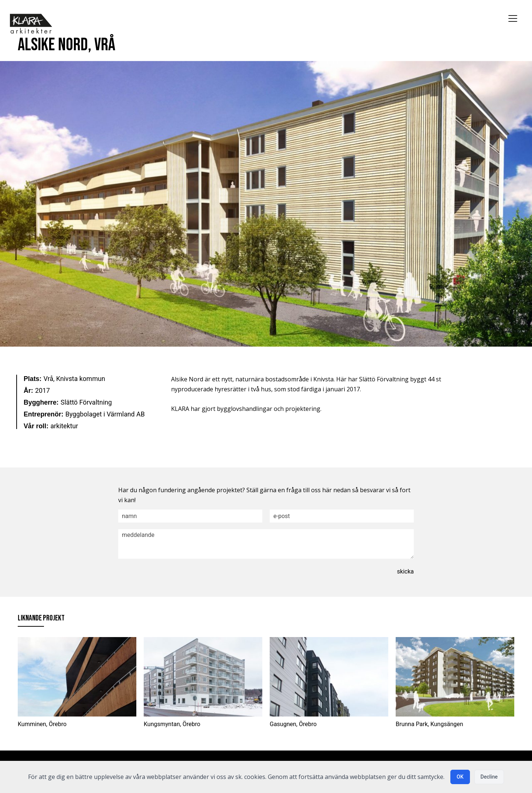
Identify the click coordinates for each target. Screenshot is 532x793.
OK (460, 777)
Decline (489, 777)
